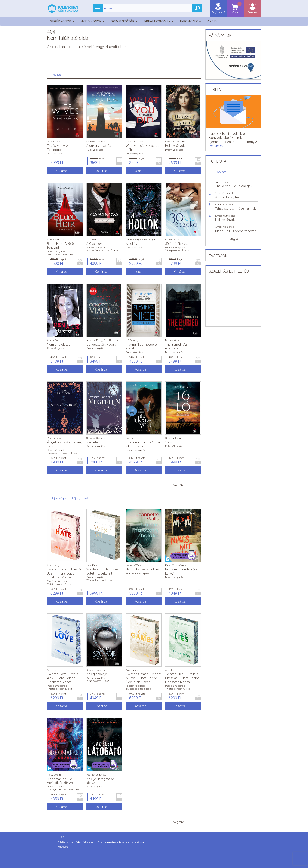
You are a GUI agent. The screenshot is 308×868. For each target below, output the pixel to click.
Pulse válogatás (56, 154)
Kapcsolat (64, 847)
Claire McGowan (135, 142)
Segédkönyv (62, 21)
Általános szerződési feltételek (76, 842)
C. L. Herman (111, 340)
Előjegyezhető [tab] (80, 498)
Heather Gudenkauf (97, 775)
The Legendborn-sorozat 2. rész (64, 790)
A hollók (131, 244)
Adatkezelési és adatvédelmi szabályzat (121, 842)
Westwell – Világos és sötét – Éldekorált (102, 571)
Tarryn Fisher (54, 142)
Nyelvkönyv (92, 21)
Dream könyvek (159, 21)
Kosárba (62, 171)
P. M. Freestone (55, 438)
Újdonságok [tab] (59, 498)
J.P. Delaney (132, 340)
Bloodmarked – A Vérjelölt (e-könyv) (60, 781)
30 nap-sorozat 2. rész (177, 250)
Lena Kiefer (92, 565)
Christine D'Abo (174, 240)
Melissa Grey (172, 340)
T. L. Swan (92, 240)
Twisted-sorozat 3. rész (59, 584)
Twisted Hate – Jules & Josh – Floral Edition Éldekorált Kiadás (64, 573)
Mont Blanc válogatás (138, 574)
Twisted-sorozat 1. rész (59, 689)
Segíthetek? (218, 12)
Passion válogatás (96, 248)
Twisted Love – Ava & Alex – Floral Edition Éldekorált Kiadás (63, 678)
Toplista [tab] (57, 75)
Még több (179, 485)
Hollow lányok (175, 146)
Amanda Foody (94, 340)
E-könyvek (190, 21)
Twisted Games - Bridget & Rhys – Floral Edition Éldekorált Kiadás (144, 678)
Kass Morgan (149, 240)
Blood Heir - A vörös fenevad (236, 231)
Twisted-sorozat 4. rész (178, 689)
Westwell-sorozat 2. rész (99, 580)
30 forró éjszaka (177, 244)
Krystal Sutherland (175, 142)
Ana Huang (53, 565)
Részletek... (217, 146)
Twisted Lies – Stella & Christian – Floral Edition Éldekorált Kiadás (182, 678)
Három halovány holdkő (142, 569)
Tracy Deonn (54, 775)
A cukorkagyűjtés (99, 146)
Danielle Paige (133, 240)
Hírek (61, 837)
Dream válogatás (174, 150)
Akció (212, 21)
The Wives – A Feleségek (58, 148)
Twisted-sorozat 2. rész (138, 689)
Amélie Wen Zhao (56, 240)
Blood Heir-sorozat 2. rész (61, 254)
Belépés (252, 12)
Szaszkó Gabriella (96, 142)
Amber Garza (54, 340)
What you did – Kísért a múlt (235, 208)
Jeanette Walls (134, 565)
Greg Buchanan (174, 438)
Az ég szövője (97, 674)
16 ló (169, 442)
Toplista (221, 172)
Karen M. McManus (176, 565)
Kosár (237, 8)
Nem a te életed (59, 345)
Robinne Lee (132, 438)
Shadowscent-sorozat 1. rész (62, 453)
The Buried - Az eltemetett (176, 346)
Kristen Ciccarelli (96, 670)
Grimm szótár (124, 21)
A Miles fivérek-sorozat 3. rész (102, 250)
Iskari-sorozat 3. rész (98, 681)
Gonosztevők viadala (101, 345)
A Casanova (95, 244)
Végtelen (93, 442)
